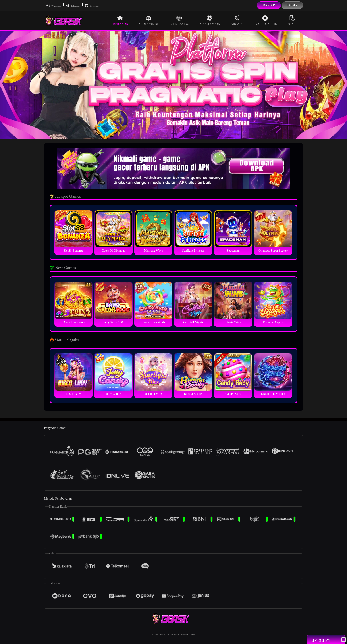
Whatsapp (54, 6)
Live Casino (180, 20)
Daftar (269, 5)
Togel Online (266, 20)
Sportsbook (210, 20)
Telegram (73, 6)
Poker (293, 20)
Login (292, 5)
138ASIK (165, 634)
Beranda (121, 20)
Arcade (237, 20)
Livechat (92, 6)
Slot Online (149, 20)
